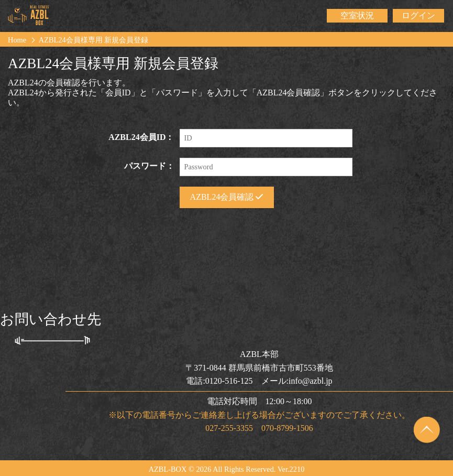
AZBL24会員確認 (227, 197)
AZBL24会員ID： (141, 137)
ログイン (418, 15)
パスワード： (149, 166)
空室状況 (357, 15)
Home (17, 40)
